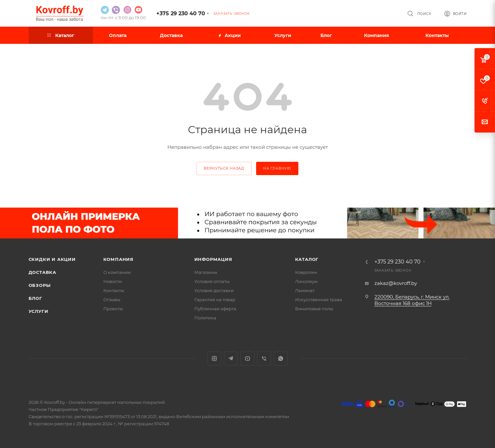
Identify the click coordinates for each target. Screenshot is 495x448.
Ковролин (306, 272)
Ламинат (305, 290)
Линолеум (306, 281)
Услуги (39, 311)
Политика (205, 318)
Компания (118, 259)
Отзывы (112, 300)
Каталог (307, 259)
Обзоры (40, 285)
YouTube (247, 358)
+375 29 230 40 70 (181, 13)
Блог (35, 298)
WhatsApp (281, 358)
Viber (264, 358)
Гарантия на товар (215, 300)
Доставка (42, 272)
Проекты (113, 309)
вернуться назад (224, 168)
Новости (113, 281)
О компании (117, 272)
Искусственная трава (319, 300)
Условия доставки (214, 290)
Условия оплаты (212, 281)
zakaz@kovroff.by (396, 283)
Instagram (214, 358)
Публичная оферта (215, 309)
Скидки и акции (52, 259)
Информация (213, 259)
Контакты (114, 290)
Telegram (231, 358)
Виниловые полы (314, 309)
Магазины (206, 272)
